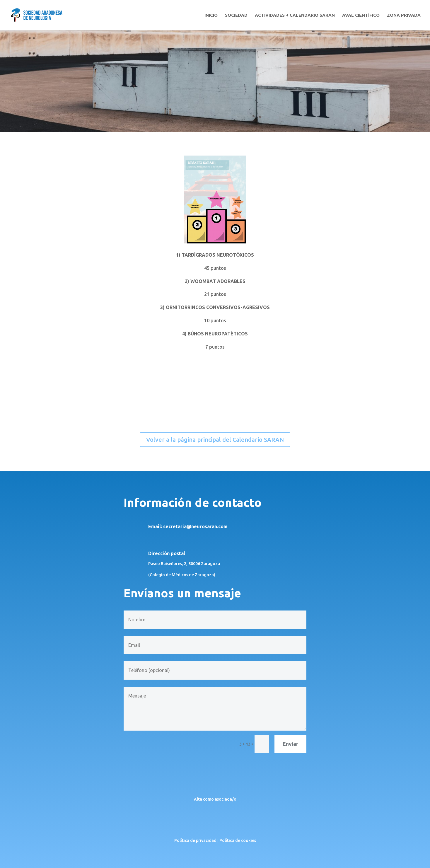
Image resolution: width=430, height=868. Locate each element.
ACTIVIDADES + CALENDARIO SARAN (295, 15)
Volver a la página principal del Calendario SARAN (215, 440)
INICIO (211, 15)
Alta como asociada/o (215, 799)
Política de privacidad (195, 840)
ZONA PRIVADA (404, 15)
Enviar (290, 744)
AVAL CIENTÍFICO (361, 15)
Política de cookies (238, 840)
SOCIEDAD (236, 15)
